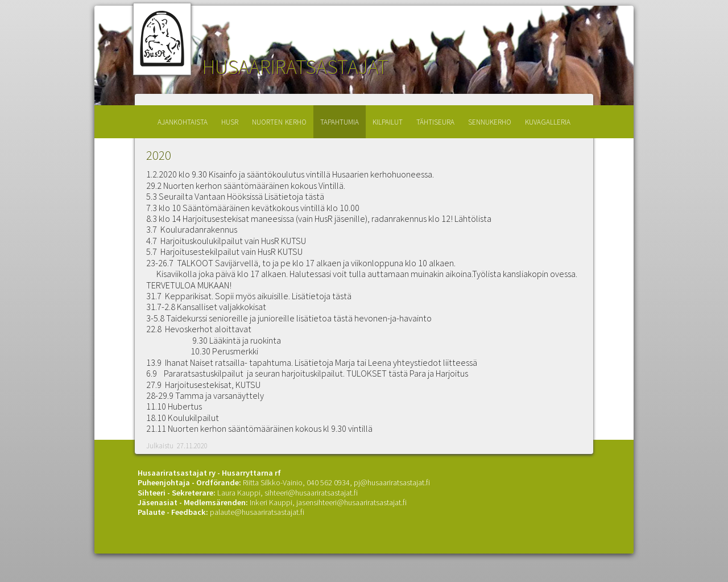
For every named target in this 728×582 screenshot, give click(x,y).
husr (230, 121)
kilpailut (388, 121)
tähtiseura (435, 121)
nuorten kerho (279, 121)
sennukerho (490, 121)
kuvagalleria (548, 121)
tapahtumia (340, 121)
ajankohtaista (183, 121)
